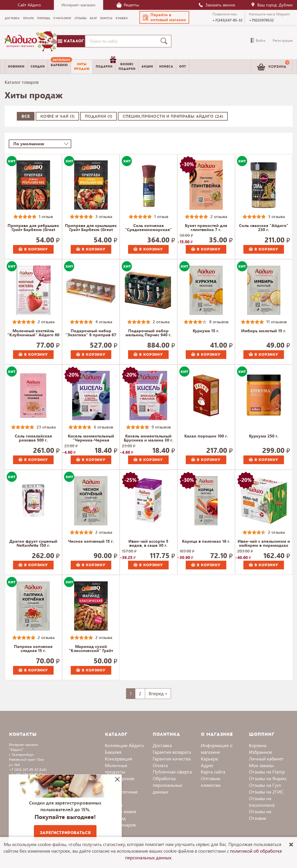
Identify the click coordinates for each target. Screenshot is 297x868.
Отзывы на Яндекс (268, 778)
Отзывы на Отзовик (260, 815)
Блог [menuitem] (93, 18)
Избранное (260, 752)
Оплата (160, 765)
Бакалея (113, 752)
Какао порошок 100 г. (206, 436)
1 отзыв (46, 216)
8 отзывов (219, 322)
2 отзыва (219, 216)
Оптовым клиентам (211, 782)
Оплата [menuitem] (28, 18)
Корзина (258, 745)
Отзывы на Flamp (267, 772)
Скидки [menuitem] (38, 67)
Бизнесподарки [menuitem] (127, 66)
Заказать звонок (217, 5)
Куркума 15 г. (206, 331)
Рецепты (128, 5)
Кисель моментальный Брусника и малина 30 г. (148, 438)
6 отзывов (104, 427)
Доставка (162, 745)
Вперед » (158, 693)
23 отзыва (46, 427)
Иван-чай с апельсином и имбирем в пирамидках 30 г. (264, 544)
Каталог (71, 41)
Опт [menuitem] (183, 67)
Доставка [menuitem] (12, 18)
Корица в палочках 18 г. (206, 542)
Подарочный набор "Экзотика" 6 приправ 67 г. (91, 333)
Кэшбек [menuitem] (122, 18)
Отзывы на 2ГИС (266, 792)
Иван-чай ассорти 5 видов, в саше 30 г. (148, 544)
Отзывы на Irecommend (262, 802)
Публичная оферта (172, 772)
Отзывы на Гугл (265, 785)
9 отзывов (161, 427)
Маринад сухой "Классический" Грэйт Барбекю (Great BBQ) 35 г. (91, 649)
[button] (164, 17)
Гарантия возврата (172, 752)
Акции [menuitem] (147, 67)
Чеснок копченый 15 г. (91, 542)
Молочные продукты (116, 769)
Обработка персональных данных (167, 785)
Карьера (209, 759)
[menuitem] (59, 67)
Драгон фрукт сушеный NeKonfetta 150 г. (33, 544)
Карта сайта (213, 772)
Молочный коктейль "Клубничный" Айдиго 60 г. (33, 333)
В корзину (33, 249)
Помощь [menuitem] (44, 18)
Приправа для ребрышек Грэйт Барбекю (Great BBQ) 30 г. (33, 228)
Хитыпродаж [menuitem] (82, 66)
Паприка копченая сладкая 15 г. (33, 649)
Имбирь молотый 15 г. (264, 331)
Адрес (207, 765)
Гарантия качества (172, 759)
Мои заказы (261, 765)
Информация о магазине (217, 749)
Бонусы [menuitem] (106, 18)
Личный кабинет (266, 759)
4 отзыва (104, 322)
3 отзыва (104, 216)
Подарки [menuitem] (105, 64)
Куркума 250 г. (264, 436)
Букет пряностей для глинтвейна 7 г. (206, 228)
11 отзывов (277, 322)
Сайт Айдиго (29, 5)
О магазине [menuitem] (62, 18)
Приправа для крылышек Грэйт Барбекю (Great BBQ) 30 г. (91, 228)
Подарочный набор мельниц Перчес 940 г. (148, 333)
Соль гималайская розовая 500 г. (33, 438)
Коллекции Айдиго (124, 745)
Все (26, 116)
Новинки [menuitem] (16, 67)
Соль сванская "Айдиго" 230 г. (264, 228)
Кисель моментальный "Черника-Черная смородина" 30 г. (91, 438)
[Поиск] (165, 41)
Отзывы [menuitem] (81, 18)
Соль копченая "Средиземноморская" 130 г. (148, 228)
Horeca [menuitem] (166, 67)
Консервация (119, 759)
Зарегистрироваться (65, 833)
